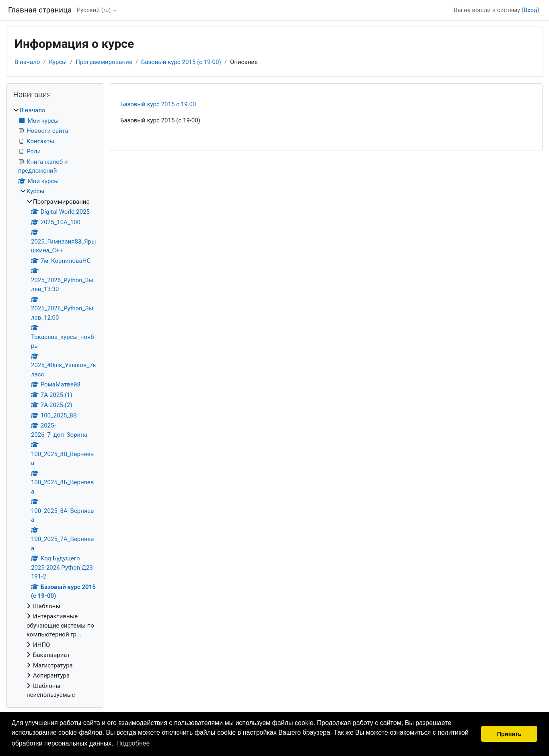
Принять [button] (509, 734)
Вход (530, 10)
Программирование (104, 62)
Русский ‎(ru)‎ (94, 10)
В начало (27, 62)
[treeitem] (55, 403)
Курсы (58, 62)
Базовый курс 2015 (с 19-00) (181, 62)
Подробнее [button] (133, 743)
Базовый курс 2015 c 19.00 (158, 104)
